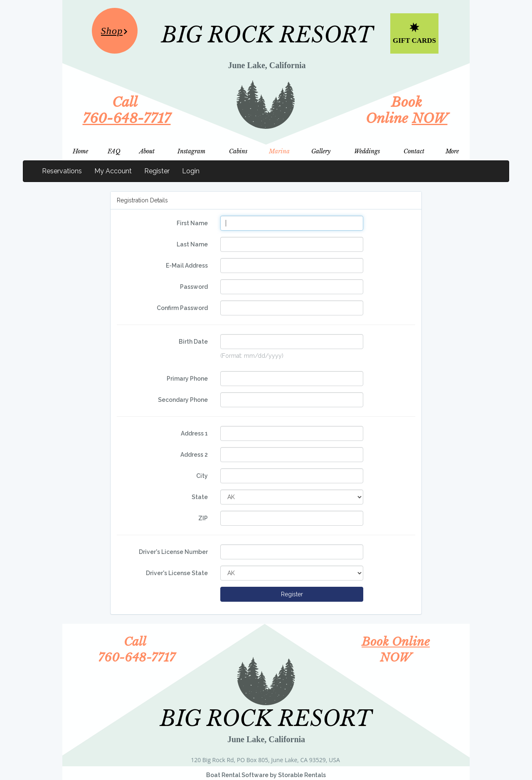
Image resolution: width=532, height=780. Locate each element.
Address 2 (194, 455)
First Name (192, 223)
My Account (113, 171)
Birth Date (193, 342)
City (202, 476)
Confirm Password (182, 308)
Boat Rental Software (266, 775)
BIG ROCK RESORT (267, 35)
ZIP (203, 518)
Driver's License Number (173, 552)
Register (157, 171)
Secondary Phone (183, 400)
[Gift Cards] (414, 33)
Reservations (62, 171)
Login (191, 171)
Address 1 (194, 433)
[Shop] (115, 31)
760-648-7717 (127, 118)
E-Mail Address (187, 266)
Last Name (192, 244)
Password (194, 287)
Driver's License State (177, 573)
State (200, 497)
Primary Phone (187, 379)
